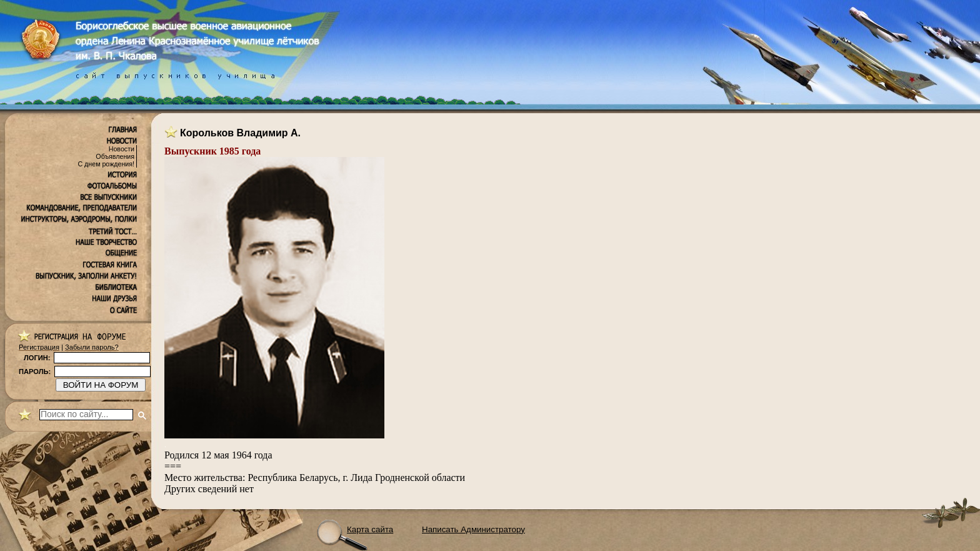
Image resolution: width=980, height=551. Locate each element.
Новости (122, 149)
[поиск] (86, 415)
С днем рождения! (106, 164)
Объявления (115, 156)
